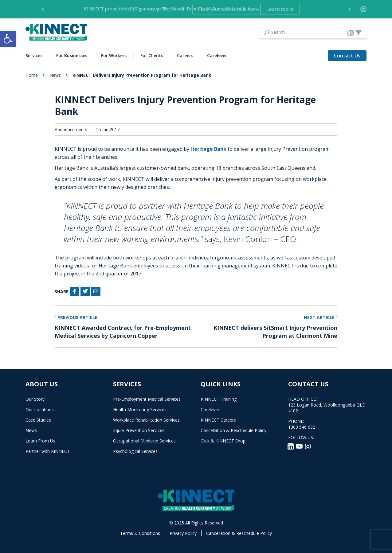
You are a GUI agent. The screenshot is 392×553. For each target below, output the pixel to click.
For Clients (152, 55)
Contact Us (347, 56)
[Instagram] (308, 446)
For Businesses (72, 55)
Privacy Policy (183, 533)
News (55, 75)
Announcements (71, 130)
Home (32, 75)
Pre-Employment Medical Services (147, 399)
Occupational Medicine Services (144, 441)
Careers (185, 55)
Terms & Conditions (140, 533)
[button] (8, 39)
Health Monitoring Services (140, 409)
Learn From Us (40, 441)
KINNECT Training (219, 399)
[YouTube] (300, 446)
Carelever (217, 55)
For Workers (114, 55)
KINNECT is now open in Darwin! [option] (192, 9)
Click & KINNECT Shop (223, 441)
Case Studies (38, 420)
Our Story (35, 399)
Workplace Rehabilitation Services (146, 420)
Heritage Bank (209, 149)
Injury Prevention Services (139, 430)
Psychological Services (135, 451)
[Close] (363, 9)
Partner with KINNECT (48, 451)
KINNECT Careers (218, 420)
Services (34, 55)
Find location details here (229, 9)
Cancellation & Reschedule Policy (233, 430)
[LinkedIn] (291, 446)
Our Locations (40, 409)
